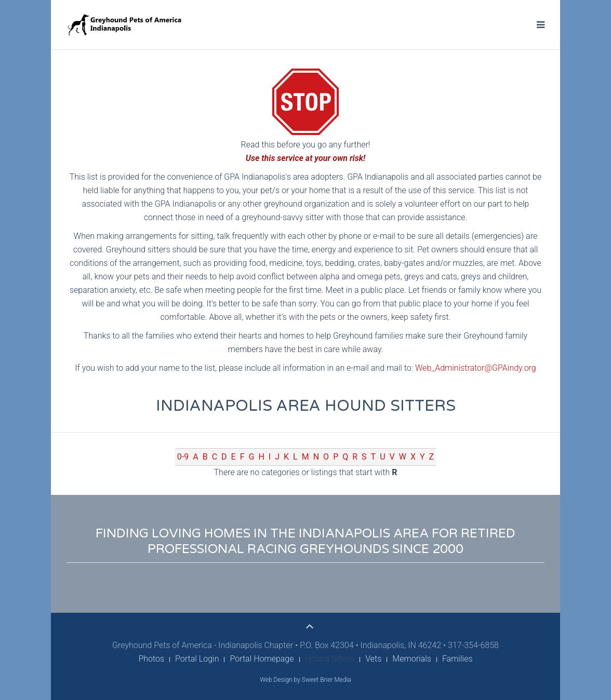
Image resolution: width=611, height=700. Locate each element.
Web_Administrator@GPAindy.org (476, 368)
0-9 (183, 457)
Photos (151, 659)
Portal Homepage (262, 659)
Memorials (412, 659)
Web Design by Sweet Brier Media (305, 680)
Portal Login (197, 659)
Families (457, 659)
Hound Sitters (330, 659)
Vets (373, 659)
